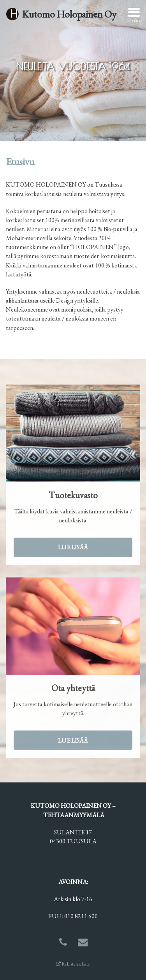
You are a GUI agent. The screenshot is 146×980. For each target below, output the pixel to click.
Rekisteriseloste (73, 964)
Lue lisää (73, 548)
